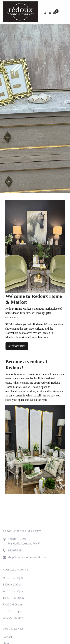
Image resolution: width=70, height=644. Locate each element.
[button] (50, 13)
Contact (7, 637)
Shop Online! (17, 346)
